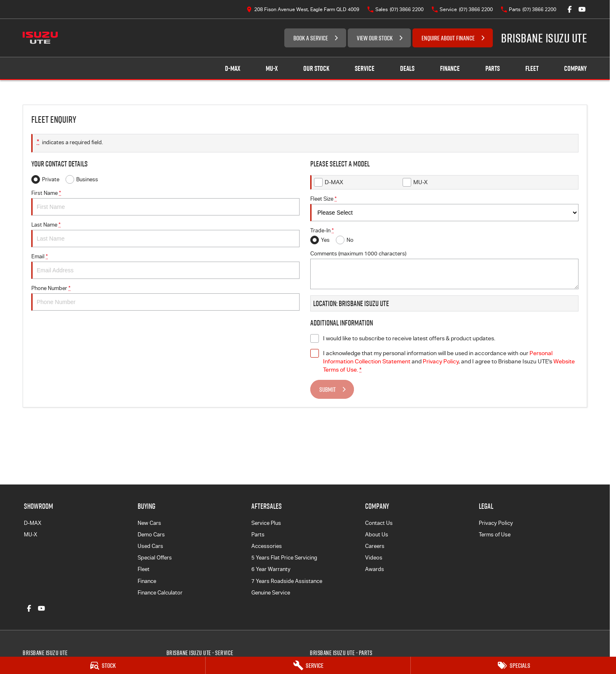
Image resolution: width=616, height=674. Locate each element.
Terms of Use (495, 535)
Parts (493, 68)
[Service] (308, 665)
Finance (450, 68)
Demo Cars (151, 535)
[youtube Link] (582, 9)
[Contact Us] (303, 9)
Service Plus (266, 523)
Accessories (267, 546)
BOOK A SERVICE (311, 38)
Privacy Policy (496, 523)
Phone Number (165, 298)
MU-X (30, 535)
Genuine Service (271, 593)
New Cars (149, 523)
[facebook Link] (570, 9)
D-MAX (33, 523)
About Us (377, 535)
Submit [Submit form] (328, 389)
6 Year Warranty (271, 569)
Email (165, 266)
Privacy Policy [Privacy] (441, 361)
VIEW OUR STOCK (375, 38)
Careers (375, 546)
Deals (407, 68)
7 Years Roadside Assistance (287, 581)
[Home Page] (40, 38)
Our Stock (316, 68)
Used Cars (150, 546)
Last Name (165, 234)
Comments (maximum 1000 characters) (444, 270)
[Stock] (103, 665)
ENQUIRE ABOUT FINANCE (448, 38)
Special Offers (155, 558)
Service (365, 68)
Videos (374, 558)
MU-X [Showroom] (272, 68)
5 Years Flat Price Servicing (284, 558)
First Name (165, 203)
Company (575, 68)
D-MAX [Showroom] (233, 68)
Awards (375, 569)
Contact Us (379, 523)
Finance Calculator (160, 593)
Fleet (532, 68)
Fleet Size (444, 208)
